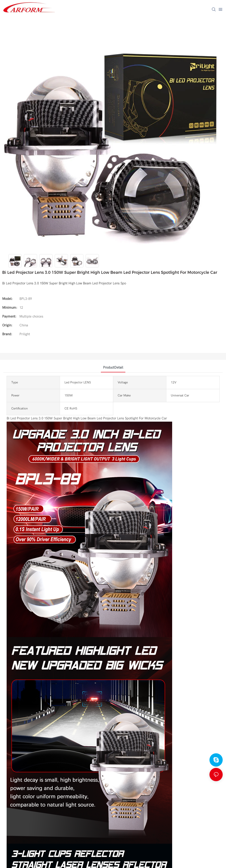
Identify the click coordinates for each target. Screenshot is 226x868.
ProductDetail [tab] (113, 367)
